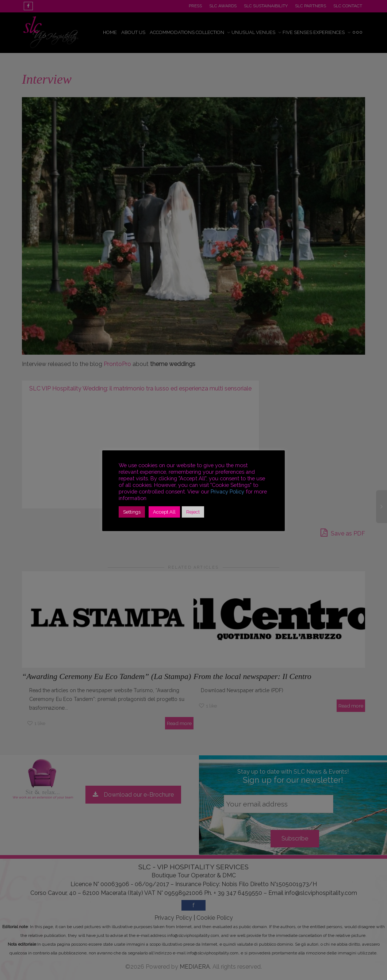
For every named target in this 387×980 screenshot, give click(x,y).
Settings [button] (132, 512)
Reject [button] (193, 512)
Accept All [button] (164, 512)
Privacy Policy (227, 491)
